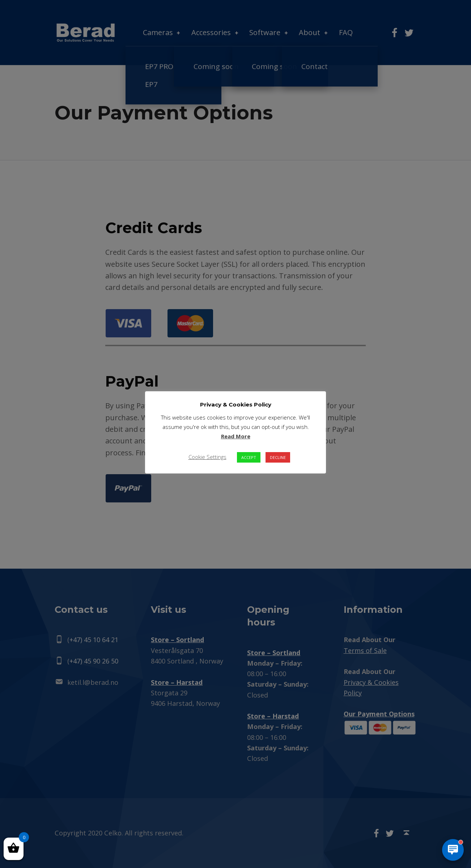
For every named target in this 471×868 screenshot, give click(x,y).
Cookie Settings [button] (207, 457)
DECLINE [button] (278, 457)
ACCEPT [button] (249, 457)
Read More (236, 436)
